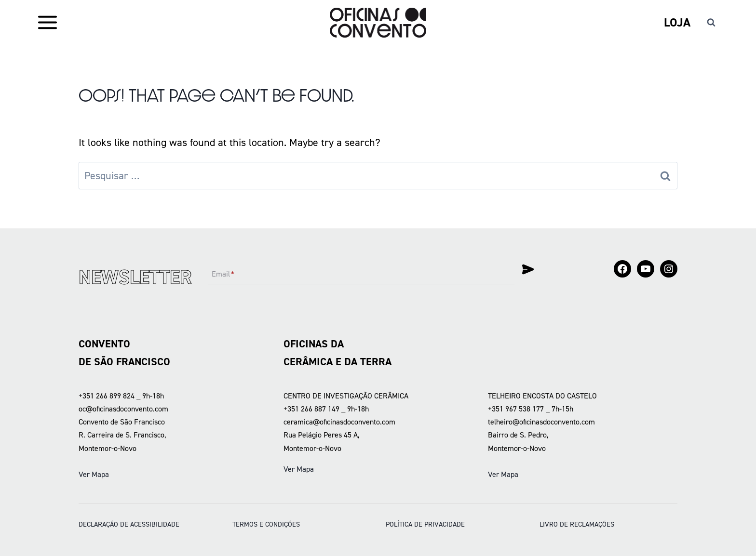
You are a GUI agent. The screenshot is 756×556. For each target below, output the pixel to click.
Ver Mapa (94, 474)
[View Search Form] (711, 23)
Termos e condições (266, 524)
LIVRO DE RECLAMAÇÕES (577, 524)
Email (223, 274)
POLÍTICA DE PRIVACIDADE (425, 524)
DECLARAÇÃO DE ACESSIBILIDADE (129, 524)
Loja (677, 22)
